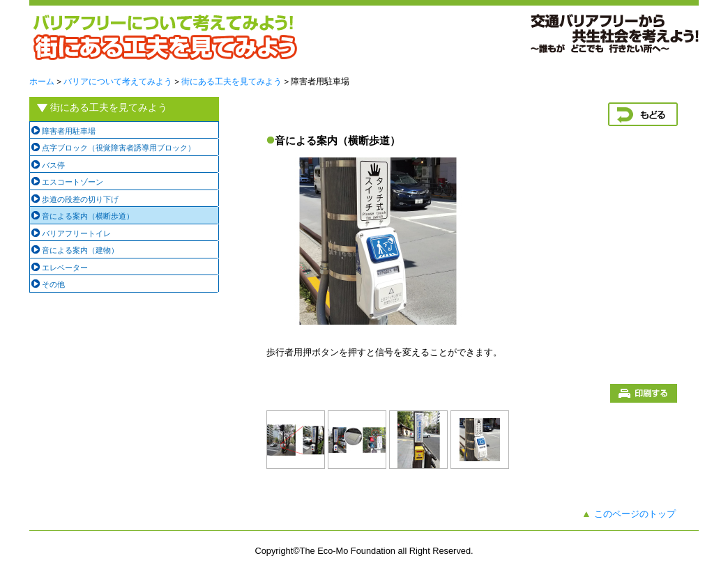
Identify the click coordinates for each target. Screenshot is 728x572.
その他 (53, 284)
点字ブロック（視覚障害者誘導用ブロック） (119, 148)
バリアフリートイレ (76, 233)
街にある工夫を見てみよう (232, 82)
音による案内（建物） (80, 250)
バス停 (53, 165)
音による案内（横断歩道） (88, 216)
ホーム (42, 82)
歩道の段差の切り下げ (80, 199)
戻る (643, 114)
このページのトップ (635, 514)
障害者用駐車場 (69, 131)
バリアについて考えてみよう (118, 82)
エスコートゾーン (73, 182)
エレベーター (65, 268)
